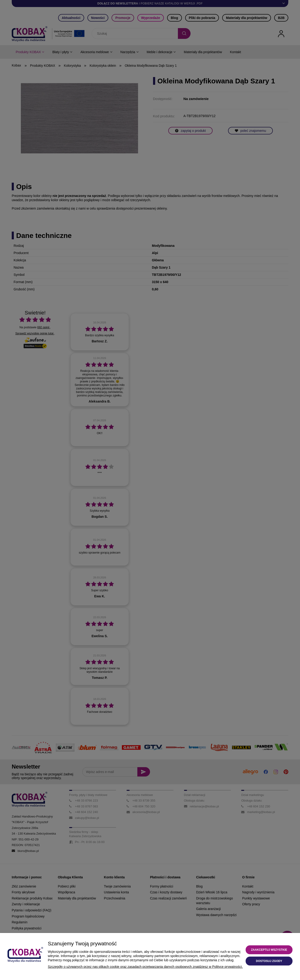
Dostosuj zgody (269, 961)
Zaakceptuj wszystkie (269, 950)
